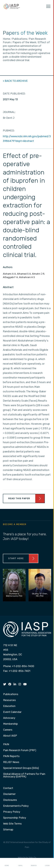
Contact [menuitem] (8, 788)
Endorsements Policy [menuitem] (16, 806)
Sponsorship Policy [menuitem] (15, 818)
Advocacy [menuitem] (9, 718)
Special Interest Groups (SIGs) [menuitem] (21, 768)
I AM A (20, 863)
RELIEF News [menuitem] (11, 762)
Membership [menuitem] (11, 724)
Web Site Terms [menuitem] (12, 824)
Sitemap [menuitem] (8, 830)
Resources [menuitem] (10, 700)
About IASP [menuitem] (10, 736)
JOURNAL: (9, 112)
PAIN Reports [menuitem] (11, 756)
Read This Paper (19, 498)
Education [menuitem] (9, 706)
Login (47, 863)
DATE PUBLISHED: (14, 94)
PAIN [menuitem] (6, 744)
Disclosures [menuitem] (10, 800)
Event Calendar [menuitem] (12, 712)
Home (7, 863)
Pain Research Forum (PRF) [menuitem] (20, 750)
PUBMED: (9, 131)
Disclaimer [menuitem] (9, 794)
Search (34, 863)
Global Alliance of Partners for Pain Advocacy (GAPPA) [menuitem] (24, 775)
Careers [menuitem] (8, 730)
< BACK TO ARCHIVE (15, 81)
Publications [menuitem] (11, 694)
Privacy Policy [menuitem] (12, 812)
